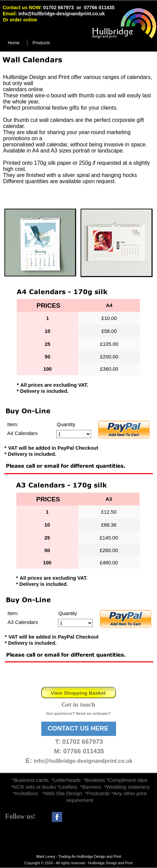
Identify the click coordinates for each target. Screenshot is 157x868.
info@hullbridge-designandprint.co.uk (62, 14)
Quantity (66, 424)
